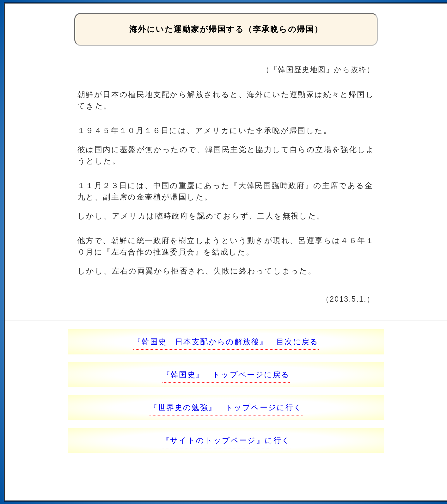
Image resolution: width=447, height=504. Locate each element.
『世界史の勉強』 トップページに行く (226, 407)
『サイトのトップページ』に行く (226, 440)
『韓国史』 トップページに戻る (226, 375)
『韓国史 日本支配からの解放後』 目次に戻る (226, 342)
